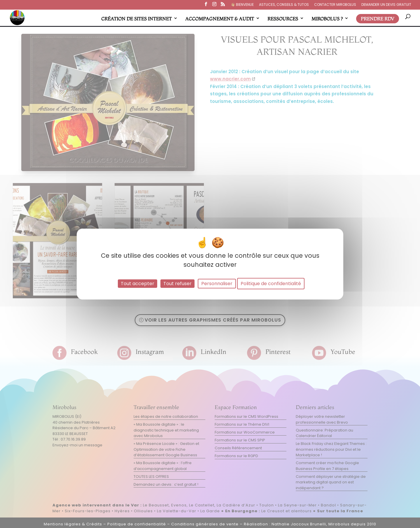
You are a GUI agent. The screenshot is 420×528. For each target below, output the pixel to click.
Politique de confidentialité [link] (271, 284)
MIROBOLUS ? (327, 19)
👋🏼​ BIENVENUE (242, 5)
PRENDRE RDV (378, 19)
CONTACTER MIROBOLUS (335, 5)
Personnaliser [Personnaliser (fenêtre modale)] (217, 284)
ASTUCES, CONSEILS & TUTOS (284, 5)
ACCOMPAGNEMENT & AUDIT (220, 19)
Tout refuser (177, 284)
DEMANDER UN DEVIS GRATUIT (386, 5)
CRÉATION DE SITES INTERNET (136, 19)
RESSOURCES (283, 19)
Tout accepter (138, 284)
